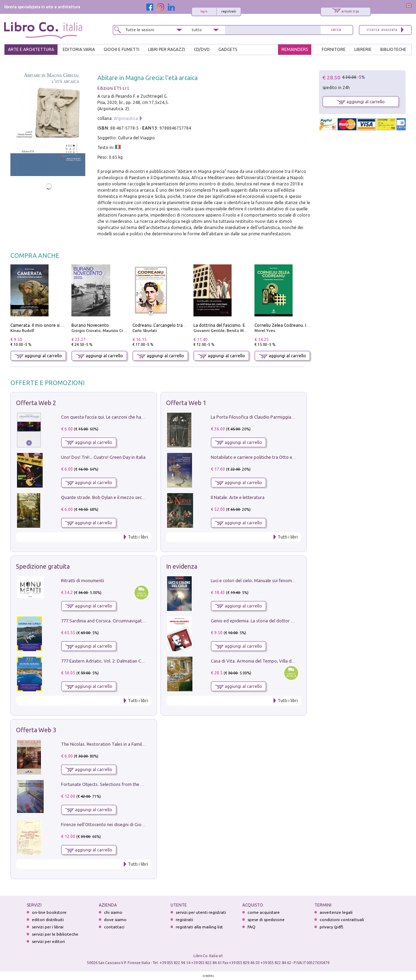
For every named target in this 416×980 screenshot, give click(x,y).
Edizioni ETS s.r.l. (114, 88)
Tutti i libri (138, 537)
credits (208, 976)
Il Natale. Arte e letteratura (238, 497)
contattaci (114, 927)
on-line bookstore (49, 912)
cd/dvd (202, 49)
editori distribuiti (48, 920)
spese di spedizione (266, 920)
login (204, 11)
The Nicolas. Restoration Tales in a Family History (110, 744)
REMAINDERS (295, 49)
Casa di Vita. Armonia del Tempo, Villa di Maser (258, 661)
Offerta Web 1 (186, 403)
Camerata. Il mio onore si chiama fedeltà (50, 325)
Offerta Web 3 (36, 730)
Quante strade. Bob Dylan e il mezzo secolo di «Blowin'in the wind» (128, 497)
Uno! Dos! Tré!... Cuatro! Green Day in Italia (103, 457)
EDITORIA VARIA (79, 49)
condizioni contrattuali (342, 920)
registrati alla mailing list (199, 927)
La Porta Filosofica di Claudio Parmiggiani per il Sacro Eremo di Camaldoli (285, 417)
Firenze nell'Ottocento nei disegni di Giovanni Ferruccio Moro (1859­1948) (134, 824)
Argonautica (126, 118)
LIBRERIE (363, 49)
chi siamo (113, 912)
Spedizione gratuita (43, 566)
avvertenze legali (336, 912)
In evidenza (182, 566)
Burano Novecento (90, 325)
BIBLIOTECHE (393, 49)
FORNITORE (334, 49)
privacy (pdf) (331, 927)
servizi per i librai (48, 927)
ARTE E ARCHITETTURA (31, 49)
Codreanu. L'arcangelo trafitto (162, 325)
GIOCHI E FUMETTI (122, 49)
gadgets (228, 49)
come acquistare (264, 912)
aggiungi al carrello (38, 356)
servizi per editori (48, 941)
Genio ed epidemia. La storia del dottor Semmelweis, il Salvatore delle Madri (288, 621)
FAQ (252, 927)
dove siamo (115, 920)
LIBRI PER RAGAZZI (167, 49)
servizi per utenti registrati (201, 912)
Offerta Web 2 (36, 403)
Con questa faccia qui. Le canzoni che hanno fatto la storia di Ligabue (130, 417)
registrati (229, 11)
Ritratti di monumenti (83, 580)
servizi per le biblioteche (55, 934)
